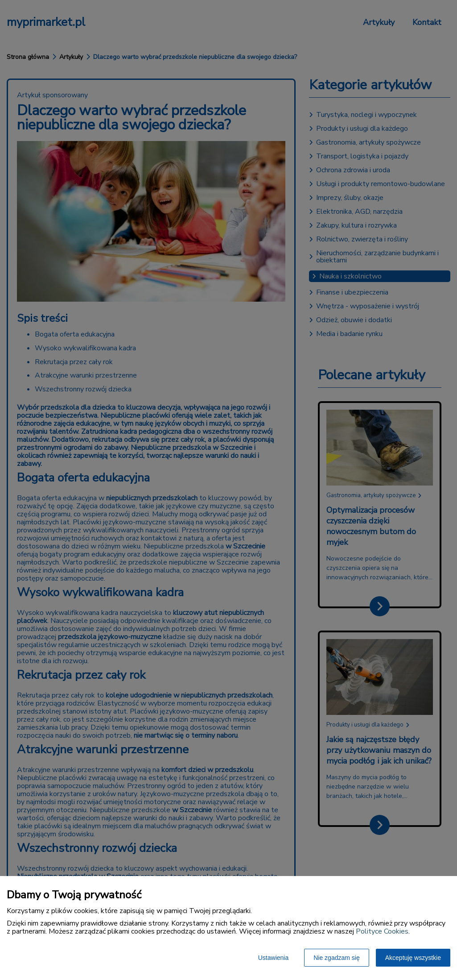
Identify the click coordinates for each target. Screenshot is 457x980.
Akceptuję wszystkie (413, 958)
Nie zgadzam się (337, 958)
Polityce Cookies (382, 931)
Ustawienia (273, 958)
